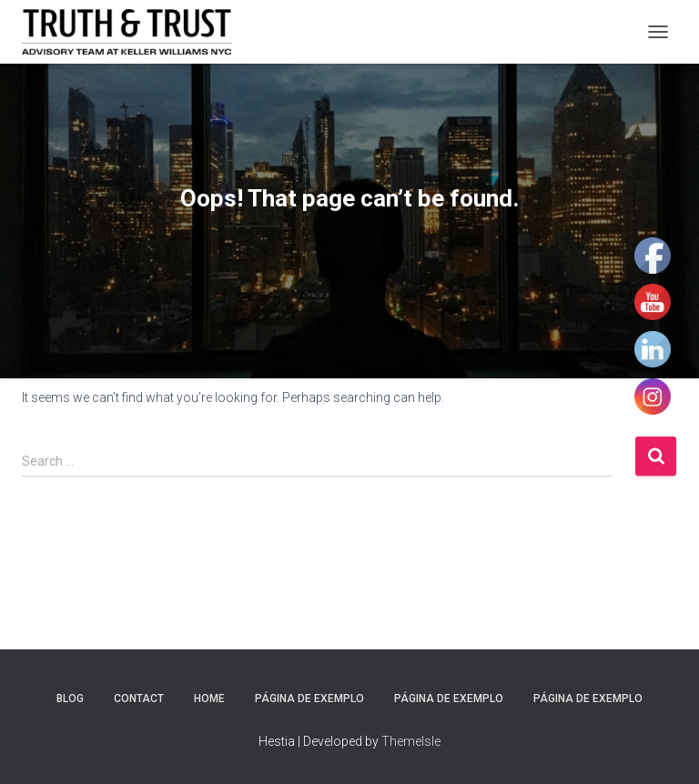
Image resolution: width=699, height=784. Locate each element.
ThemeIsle (411, 741)
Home (209, 699)
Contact (139, 699)
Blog (70, 699)
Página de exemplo (309, 699)
